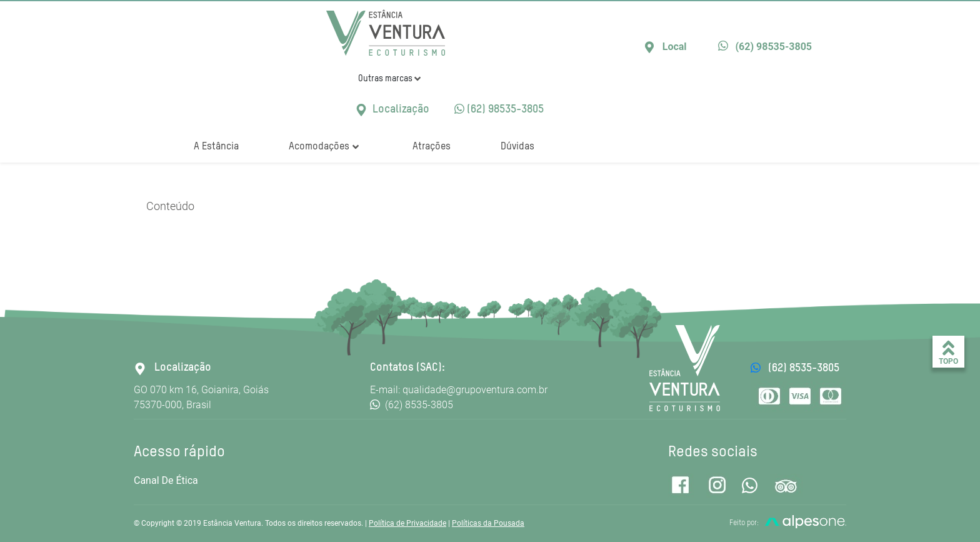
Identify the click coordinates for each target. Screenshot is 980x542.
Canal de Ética (166, 480)
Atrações (432, 147)
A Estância (216, 147)
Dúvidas (517, 147)
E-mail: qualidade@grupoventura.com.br (459, 390)
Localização (392, 110)
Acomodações (324, 147)
